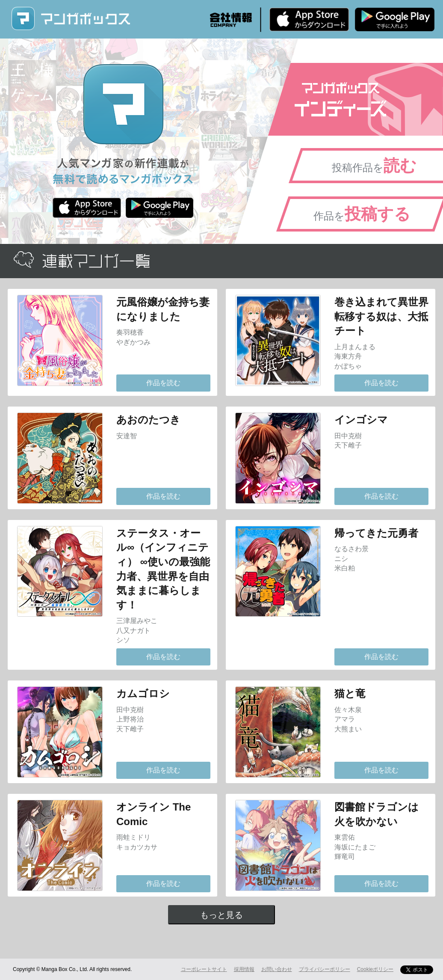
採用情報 (244, 969)
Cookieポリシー (375, 969)
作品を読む (163, 383)
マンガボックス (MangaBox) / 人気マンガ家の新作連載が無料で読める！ (71, 19)
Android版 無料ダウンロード (395, 19)
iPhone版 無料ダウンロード (309, 19)
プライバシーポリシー (325, 969)
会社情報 (231, 20)
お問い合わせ (277, 969)
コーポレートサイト (204, 969)
